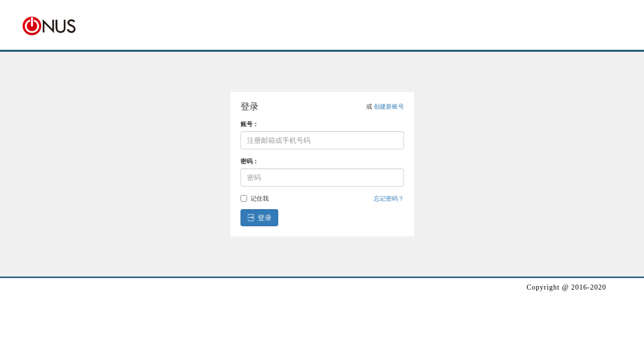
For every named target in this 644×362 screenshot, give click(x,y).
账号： (250, 124)
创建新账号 (389, 107)
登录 (260, 218)
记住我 (255, 199)
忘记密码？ (389, 199)
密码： (250, 161)
